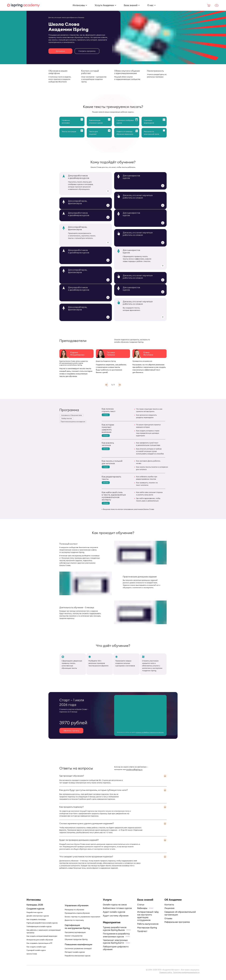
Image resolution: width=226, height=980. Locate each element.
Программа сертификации (75, 932)
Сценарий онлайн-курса (36, 950)
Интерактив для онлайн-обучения (40, 940)
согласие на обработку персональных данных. (150, 732)
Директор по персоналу (74, 920)
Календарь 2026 (35, 905)
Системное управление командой (78, 948)
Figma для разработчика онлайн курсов (42, 923)
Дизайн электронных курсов (38, 916)
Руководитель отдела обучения (77, 913)
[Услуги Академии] (104, 5)
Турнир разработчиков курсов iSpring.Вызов (115, 929)
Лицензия (169, 908)
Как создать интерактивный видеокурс (42, 936)
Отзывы (168, 918)
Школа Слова (32, 954)
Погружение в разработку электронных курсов (116, 935)
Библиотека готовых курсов (117, 908)
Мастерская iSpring (147, 928)
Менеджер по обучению (74, 910)
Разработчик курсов (35, 912)
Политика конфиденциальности (186, 972)
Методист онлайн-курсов (75, 952)
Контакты (169, 905)
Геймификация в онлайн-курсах (39, 926)
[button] (107, 385)
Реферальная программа (177, 922)
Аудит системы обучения (116, 916)
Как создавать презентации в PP (39, 943)
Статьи (141, 905)
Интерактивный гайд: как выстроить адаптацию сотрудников (148, 916)
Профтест (142, 931)
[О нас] (150, 5)
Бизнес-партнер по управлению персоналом (82, 917)
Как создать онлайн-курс (36, 947)
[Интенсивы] (79, 5)
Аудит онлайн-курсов (114, 912)
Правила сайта (166, 972)
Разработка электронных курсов (77, 956)
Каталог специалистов (74, 936)
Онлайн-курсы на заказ (115, 905)
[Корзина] (209, 5)
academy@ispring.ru (134, 769)
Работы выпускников (148, 924)
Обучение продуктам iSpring (76, 939)
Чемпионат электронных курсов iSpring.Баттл (115, 942)
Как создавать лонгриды (36, 919)
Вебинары (142, 908)
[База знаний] (131, 5)
